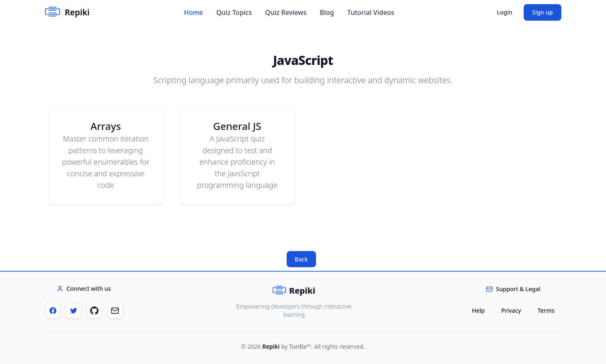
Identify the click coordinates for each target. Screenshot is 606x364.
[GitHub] (94, 311)
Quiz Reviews (286, 12)
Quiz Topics (234, 12)
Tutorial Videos (371, 12)
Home (194, 12)
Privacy (511, 310)
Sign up (542, 12)
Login (504, 12)
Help (478, 310)
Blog (327, 12)
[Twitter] (74, 311)
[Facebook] (53, 311)
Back (302, 259)
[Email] (115, 311)
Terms (546, 310)
